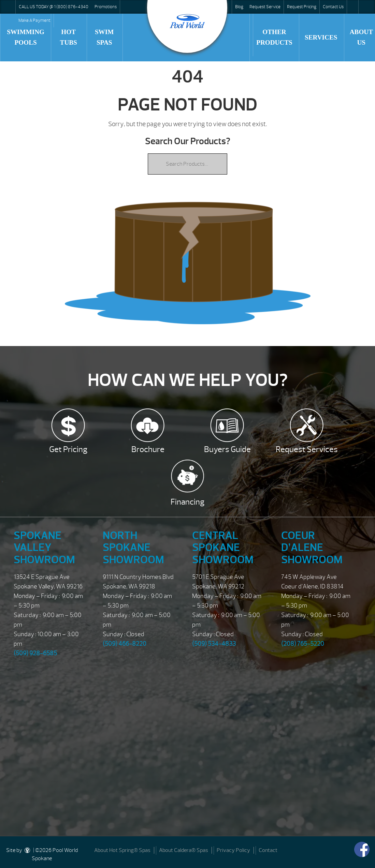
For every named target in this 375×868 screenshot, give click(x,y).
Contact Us (333, 7)
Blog (239, 7)
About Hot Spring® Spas (122, 850)
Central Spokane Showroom (223, 547)
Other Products (274, 37)
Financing (187, 502)
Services (321, 37)
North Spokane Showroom (133, 547)
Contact (268, 850)
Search (352, 7)
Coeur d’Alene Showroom (312, 547)
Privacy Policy (233, 850)
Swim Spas (104, 37)
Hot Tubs (69, 37)
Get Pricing (68, 449)
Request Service (265, 7)
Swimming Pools (26, 37)
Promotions (106, 7)
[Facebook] (362, 849)
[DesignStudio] (28, 850)
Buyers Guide (227, 449)
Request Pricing (302, 7)
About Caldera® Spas (184, 850)
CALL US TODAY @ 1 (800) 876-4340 (54, 7)
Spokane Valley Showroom (44, 547)
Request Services (307, 449)
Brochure (148, 449)
